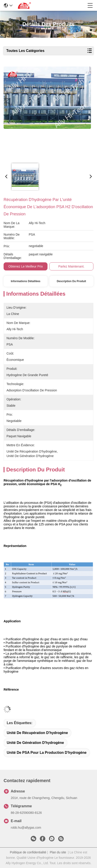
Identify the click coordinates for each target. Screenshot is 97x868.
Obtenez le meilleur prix (26, 266)
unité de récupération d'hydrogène (37, 733)
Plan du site (58, 852)
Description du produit (71, 281)
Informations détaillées (26, 281)
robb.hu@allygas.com (26, 828)
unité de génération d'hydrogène (35, 743)
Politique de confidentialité (28, 852)
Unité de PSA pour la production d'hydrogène (47, 753)
